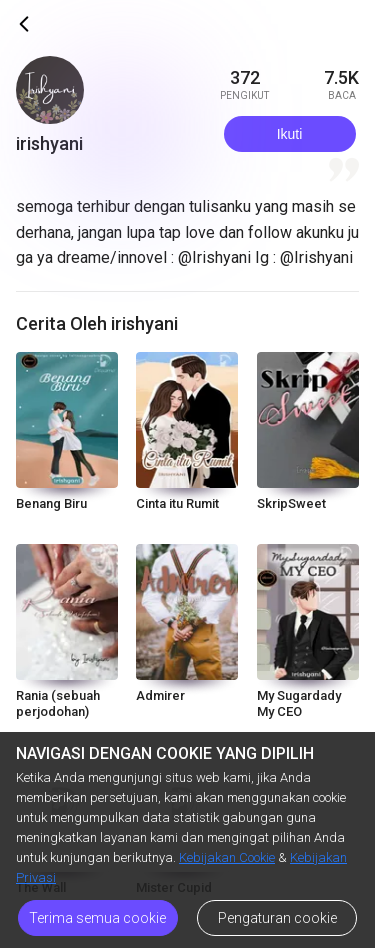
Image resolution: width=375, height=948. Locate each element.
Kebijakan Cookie (227, 857)
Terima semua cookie (97, 918)
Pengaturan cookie (277, 918)
